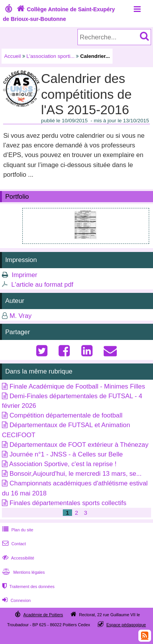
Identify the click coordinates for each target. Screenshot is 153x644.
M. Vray (21, 316)
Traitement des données (28, 587)
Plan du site (17, 530)
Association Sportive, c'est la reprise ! (63, 464)
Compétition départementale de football (66, 415)
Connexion (16, 600)
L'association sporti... (51, 56)
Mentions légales (23, 572)
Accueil (13, 56)
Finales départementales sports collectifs (68, 503)
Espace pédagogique (126, 625)
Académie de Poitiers (43, 615)
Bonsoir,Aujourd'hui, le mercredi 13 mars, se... (76, 474)
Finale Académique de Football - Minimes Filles (77, 386)
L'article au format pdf (42, 285)
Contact (13, 544)
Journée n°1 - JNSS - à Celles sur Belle (66, 454)
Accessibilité (18, 558)
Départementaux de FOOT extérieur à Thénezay (79, 445)
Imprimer (24, 275)
